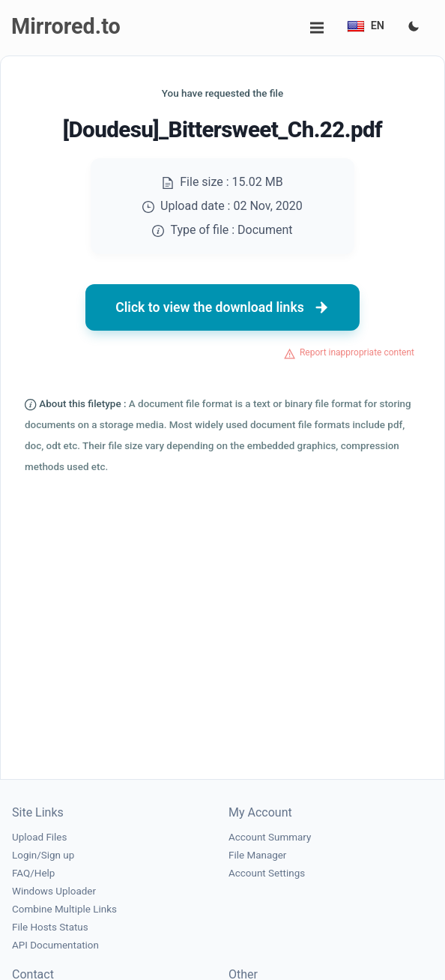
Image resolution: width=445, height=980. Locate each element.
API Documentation (55, 945)
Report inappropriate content (357, 352)
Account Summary (270, 837)
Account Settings (267, 873)
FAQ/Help (33, 873)
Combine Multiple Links (64, 909)
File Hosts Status (50, 927)
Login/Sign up (43, 855)
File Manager (257, 855)
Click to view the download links (222, 307)
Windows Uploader (54, 891)
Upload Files (39, 837)
